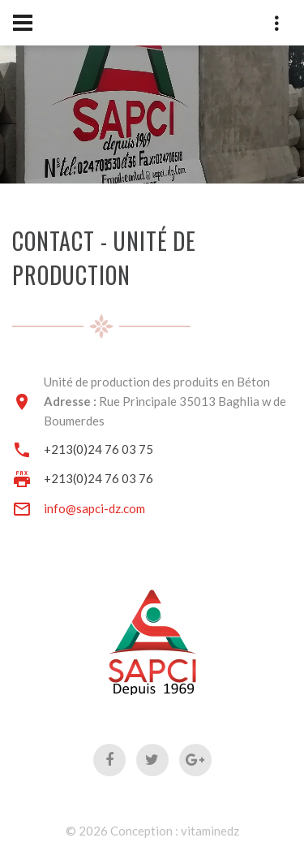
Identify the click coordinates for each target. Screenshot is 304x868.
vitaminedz (210, 831)
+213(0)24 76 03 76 (98, 478)
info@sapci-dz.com (94, 508)
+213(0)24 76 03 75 (98, 449)
